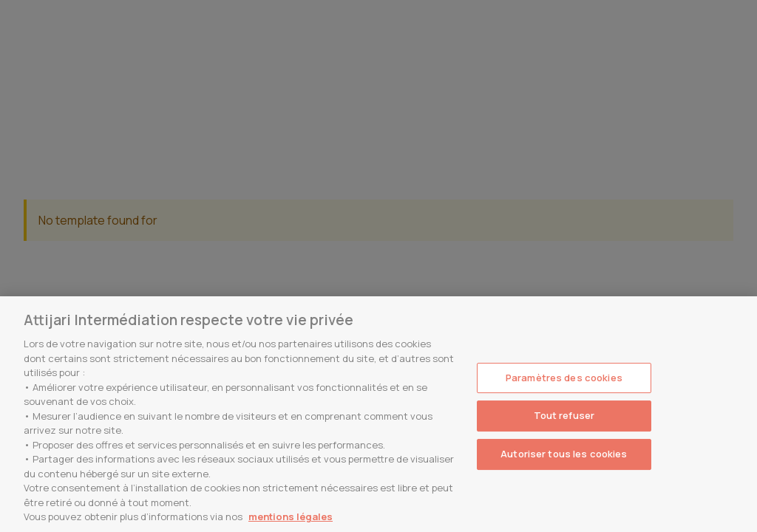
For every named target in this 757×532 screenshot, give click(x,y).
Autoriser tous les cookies (564, 454)
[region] (378, 414)
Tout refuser (564, 415)
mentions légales (291, 516)
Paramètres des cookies (564, 378)
